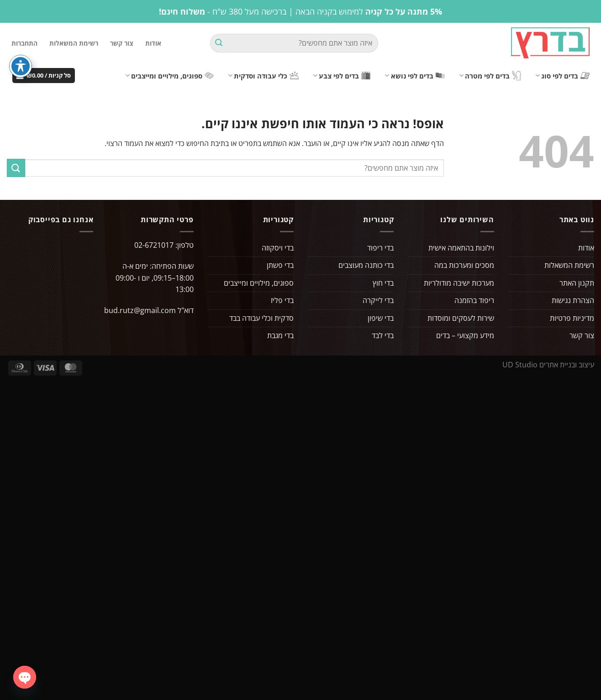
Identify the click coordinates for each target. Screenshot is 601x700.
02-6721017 (154, 245)
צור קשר (122, 43)
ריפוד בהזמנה (474, 300)
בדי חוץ (383, 283)
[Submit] (219, 43)
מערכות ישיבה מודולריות (459, 283)
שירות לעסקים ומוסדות (461, 318)
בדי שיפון (381, 318)
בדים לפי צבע (342, 76)
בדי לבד (383, 335)
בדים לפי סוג (562, 76)
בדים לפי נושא (414, 76)
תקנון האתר (577, 283)
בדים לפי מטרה (490, 76)
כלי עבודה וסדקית (263, 76)
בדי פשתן (280, 265)
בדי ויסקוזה (278, 248)
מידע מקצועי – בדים (465, 335)
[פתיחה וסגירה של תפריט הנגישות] (21, 66)
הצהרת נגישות (573, 300)
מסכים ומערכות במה (464, 265)
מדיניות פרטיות (572, 318)
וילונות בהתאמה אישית (461, 248)
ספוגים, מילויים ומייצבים (169, 76)
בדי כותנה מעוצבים (366, 265)
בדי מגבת (280, 335)
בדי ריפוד (380, 248)
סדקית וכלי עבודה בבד (261, 318)
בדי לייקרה (378, 300)
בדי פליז (282, 300)
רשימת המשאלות (74, 43)
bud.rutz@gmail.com (140, 310)
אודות (153, 43)
